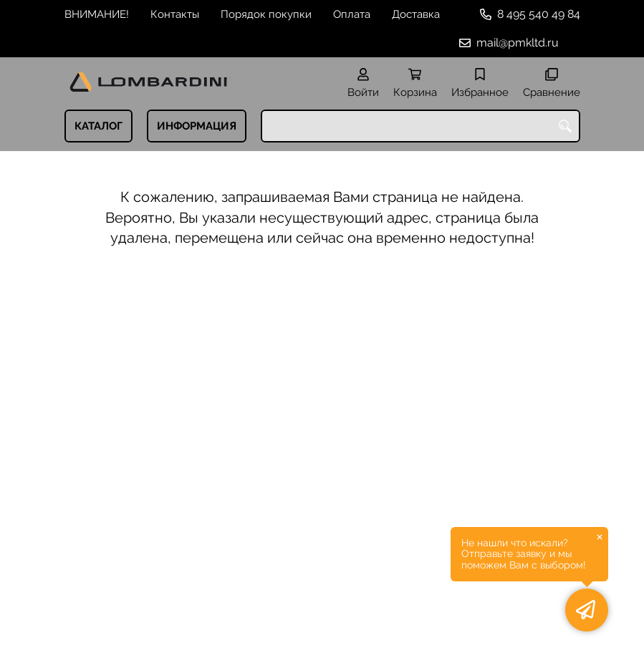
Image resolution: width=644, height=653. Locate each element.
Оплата (352, 14)
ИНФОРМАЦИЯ (197, 126)
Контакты (175, 14)
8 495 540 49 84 (539, 14)
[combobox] (420, 126)
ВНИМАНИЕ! (97, 14)
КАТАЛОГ (98, 126)
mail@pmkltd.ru (518, 43)
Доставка (416, 14)
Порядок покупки (266, 14)
